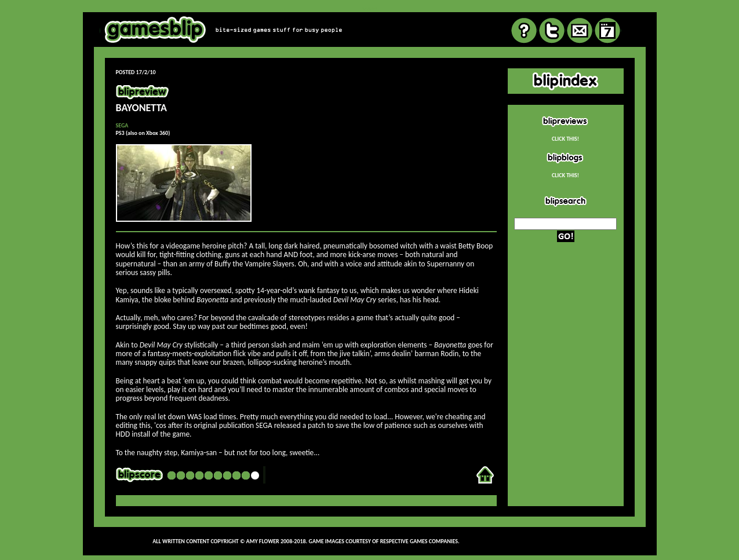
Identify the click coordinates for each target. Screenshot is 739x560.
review (369, 8)
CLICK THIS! (565, 139)
